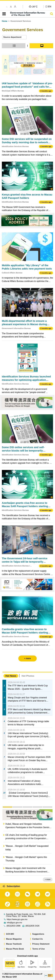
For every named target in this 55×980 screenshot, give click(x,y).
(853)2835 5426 (32, 926)
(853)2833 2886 (13, 926)
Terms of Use (39, 949)
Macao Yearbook (14, 944)
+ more (48, 879)
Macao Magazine (14, 939)
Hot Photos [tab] (28, 676)
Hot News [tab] (11, 676)
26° (35, 7)
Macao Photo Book (15, 949)
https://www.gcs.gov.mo (17, 919)
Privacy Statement (41, 944)
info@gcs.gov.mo (14, 923)
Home (5, 21)
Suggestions (38, 934)
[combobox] (14, 37)
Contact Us (38, 939)
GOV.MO (10, 934)
